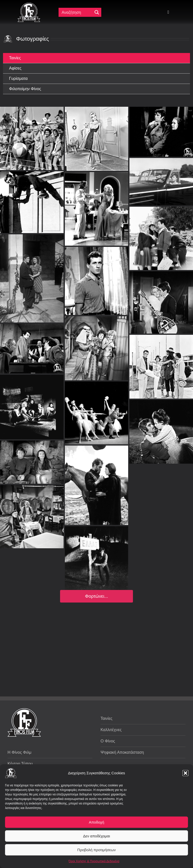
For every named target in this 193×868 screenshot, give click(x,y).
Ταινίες (106, 718)
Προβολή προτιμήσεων (97, 850)
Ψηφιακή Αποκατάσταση (122, 752)
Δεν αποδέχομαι (96, 836)
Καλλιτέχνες (111, 730)
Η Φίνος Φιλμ (19, 752)
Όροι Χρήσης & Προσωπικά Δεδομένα (94, 861)
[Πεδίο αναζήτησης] (77, 12)
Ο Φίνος (108, 741)
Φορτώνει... (96, 596)
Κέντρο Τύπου (20, 764)
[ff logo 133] (29, 5)
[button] (185, 773)
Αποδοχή (97, 822)
